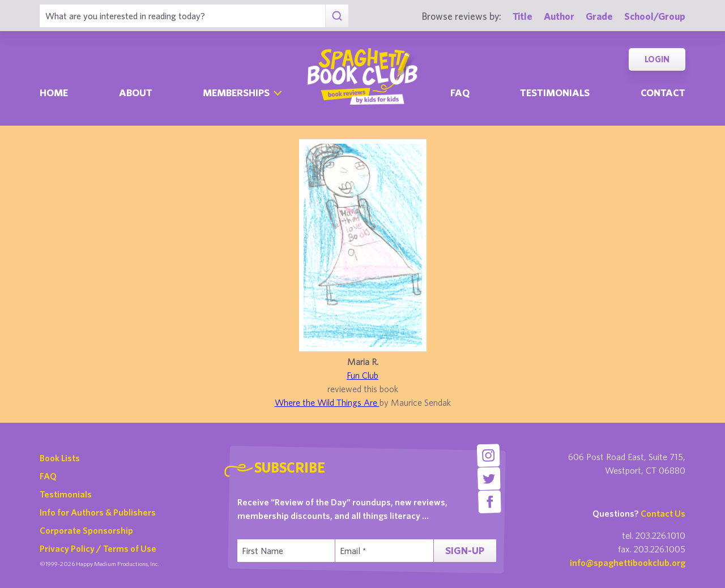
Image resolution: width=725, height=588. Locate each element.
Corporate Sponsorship (86, 530)
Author (559, 16)
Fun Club (362, 375)
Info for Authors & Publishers (98, 512)
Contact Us (663, 513)
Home (54, 93)
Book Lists (60, 458)
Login (657, 59)
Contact (663, 93)
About (136, 93)
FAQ (48, 476)
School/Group (655, 16)
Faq (460, 93)
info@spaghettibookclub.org (628, 563)
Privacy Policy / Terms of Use (98, 548)
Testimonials (555, 93)
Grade (599, 16)
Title (523, 16)
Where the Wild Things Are (327, 402)
